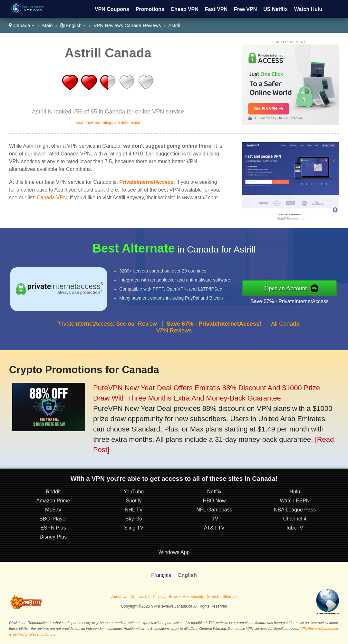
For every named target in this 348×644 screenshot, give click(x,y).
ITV (214, 519)
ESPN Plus (53, 528)
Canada (22, 25)
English (73, 25)
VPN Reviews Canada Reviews (127, 25)
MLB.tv (53, 510)
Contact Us (140, 597)
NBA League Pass (295, 510)
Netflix (214, 492)
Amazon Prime (53, 501)
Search (213, 597)
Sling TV (134, 528)
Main (48, 25)
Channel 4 (295, 519)
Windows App (174, 552)
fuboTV (295, 528)
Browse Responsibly (186, 597)
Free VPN (245, 9)
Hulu (295, 492)
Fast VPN (216, 9)
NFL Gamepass (214, 510)
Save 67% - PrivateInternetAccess (290, 301)
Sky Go (134, 519)
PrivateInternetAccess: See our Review (107, 324)
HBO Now (214, 501)
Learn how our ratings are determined (108, 123)
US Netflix (275, 9)
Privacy (159, 597)
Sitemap (229, 597)
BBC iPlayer (53, 519)
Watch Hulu (308, 9)
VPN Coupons (112, 9)
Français (161, 575)
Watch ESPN (295, 501)
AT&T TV (214, 528)
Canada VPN (52, 198)
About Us (119, 597)
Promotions (150, 9)
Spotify (134, 501)
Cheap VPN (185, 9)
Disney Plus (53, 537)
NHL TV (134, 510)
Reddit (53, 492)
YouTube (134, 492)
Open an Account (285, 288)
